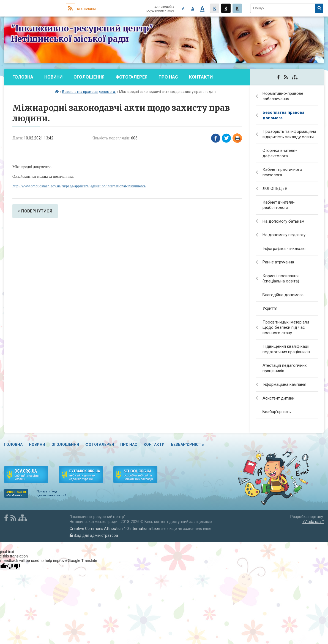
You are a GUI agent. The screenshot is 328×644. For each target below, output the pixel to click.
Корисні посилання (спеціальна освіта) (281, 279)
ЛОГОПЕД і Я (275, 188)
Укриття (270, 308)
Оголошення (89, 77)
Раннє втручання (278, 262)
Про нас (168, 77)
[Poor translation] (13, 566)
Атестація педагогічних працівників (285, 368)
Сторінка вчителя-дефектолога (280, 153)
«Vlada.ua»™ (313, 522)
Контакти (201, 77)
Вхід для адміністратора (94, 535)
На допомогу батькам (283, 221)
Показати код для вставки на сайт (52, 493)
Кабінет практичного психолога (282, 172)
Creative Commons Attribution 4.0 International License (118, 529)
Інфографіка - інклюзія (284, 249)
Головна (23, 77)
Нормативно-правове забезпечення (283, 96)
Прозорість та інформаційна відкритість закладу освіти (289, 134)
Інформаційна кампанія (284, 384)
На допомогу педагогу (284, 235)
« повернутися (35, 211)
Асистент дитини (278, 398)
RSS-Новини (81, 9)
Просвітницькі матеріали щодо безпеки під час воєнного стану (286, 328)
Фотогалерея (132, 77)
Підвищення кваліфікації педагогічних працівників (286, 349)
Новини (53, 77)
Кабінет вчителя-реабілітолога (279, 205)
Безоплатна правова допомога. (89, 92)
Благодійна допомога (283, 295)
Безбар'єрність (31, 94)
